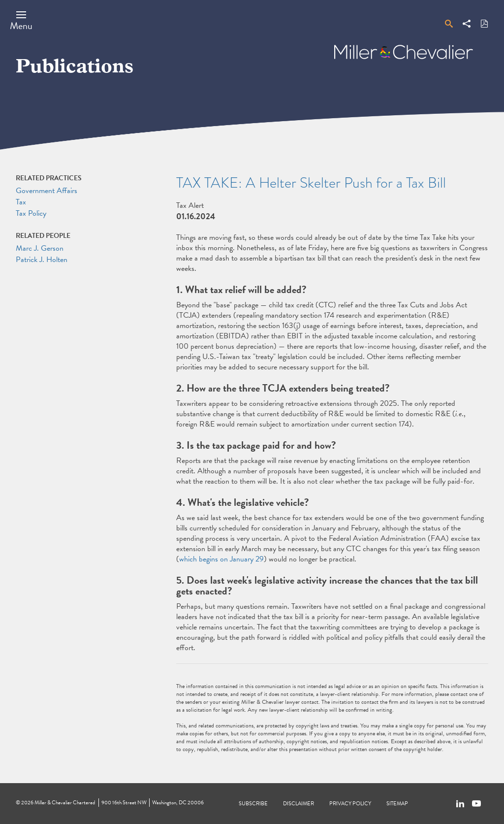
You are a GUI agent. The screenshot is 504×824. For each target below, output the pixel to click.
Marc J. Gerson (40, 248)
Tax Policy (31, 213)
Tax (21, 202)
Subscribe (253, 804)
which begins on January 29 (221, 559)
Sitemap (397, 804)
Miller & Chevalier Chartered (65, 803)
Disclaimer (299, 804)
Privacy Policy (350, 804)
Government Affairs (47, 191)
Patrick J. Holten (42, 260)
